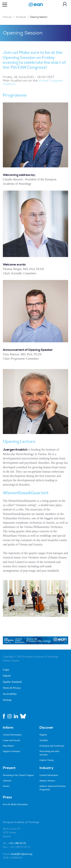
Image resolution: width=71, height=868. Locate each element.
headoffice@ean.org (22, 854)
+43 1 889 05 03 (17, 843)
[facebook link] (4, 716)
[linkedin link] (16, 716)
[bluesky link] (23, 716)
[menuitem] (18, 728)
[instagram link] (9, 716)
